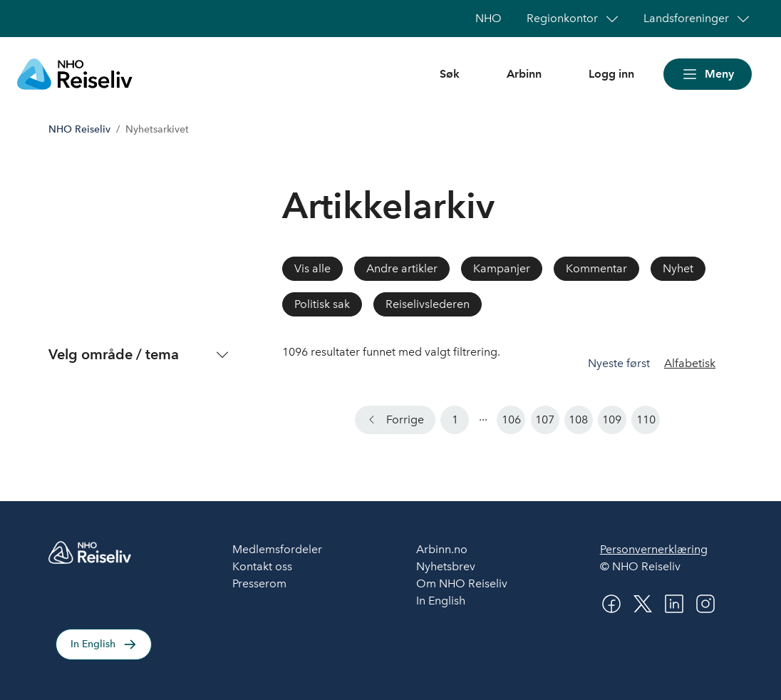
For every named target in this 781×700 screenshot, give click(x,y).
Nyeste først (620, 363)
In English (93, 644)
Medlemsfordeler (277, 549)
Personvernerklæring (654, 549)
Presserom (259, 583)
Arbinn (524, 74)
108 (578, 420)
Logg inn (611, 74)
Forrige (405, 420)
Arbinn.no (442, 549)
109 (612, 420)
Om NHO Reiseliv (462, 583)
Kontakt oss (262, 566)
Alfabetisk (690, 363)
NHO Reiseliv (79, 129)
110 (646, 420)
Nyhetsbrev (446, 566)
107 (545, 420)
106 (511, 420)
